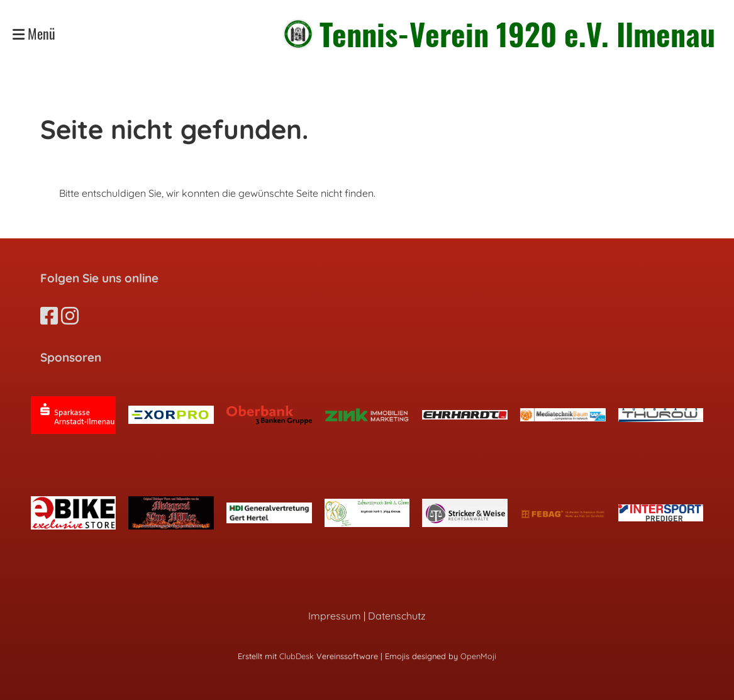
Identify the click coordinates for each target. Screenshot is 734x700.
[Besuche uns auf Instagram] (70, 316)
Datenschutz (397, 616)
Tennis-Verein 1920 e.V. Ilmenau (517, 34)
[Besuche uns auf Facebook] (49, 316)
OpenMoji (478, 656)
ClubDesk (297, 656)
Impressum (335, 616)
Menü (34, 34)
